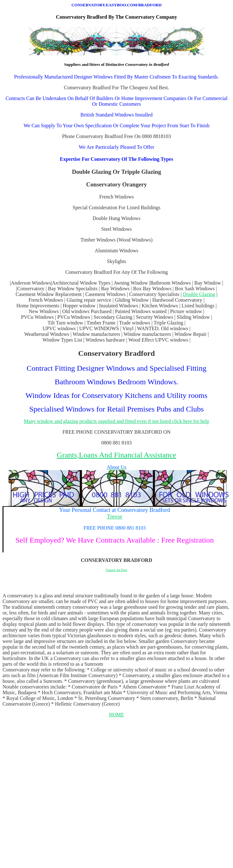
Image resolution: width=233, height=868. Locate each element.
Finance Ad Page (116, 570)
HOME (116, 715)
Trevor (115, 517)
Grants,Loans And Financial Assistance (116, 455)
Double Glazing (199, 294)
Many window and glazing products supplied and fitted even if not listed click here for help (116, 421)
